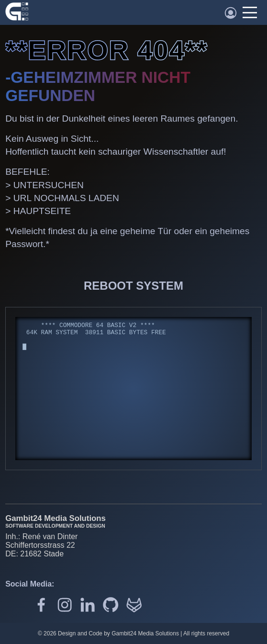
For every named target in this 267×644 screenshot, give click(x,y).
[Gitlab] (134, 606)
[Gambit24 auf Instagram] (65, 606)
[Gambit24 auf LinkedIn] (88, 606)
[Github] (111, 606)
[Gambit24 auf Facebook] (41, 606)
